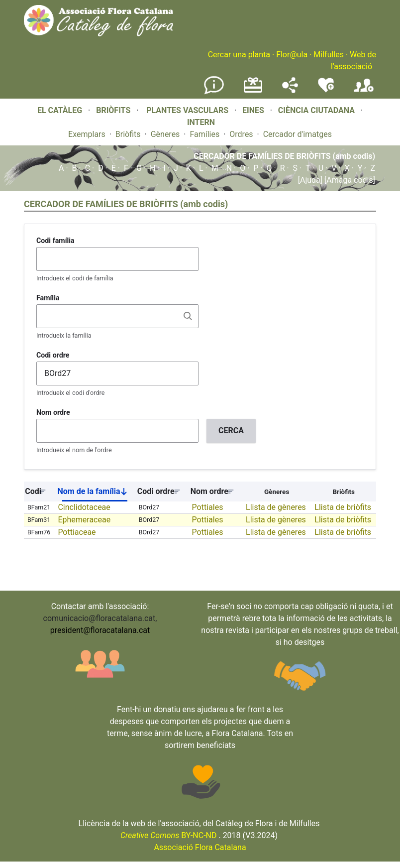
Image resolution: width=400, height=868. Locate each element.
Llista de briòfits (343, 507)
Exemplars (87, 134)
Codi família (55, 241)
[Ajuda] (310, 180)
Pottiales (208, 507)
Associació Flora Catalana (200, 847)
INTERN (201, 122)
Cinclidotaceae (84, 507)
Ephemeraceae (84, 520)
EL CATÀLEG (60, 110)
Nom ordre (53, 412)
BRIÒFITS (114, 110)
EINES (253, 110)
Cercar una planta (239, 55)
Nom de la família (96, 494)
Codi (33, 491)
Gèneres (165, 134)
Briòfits (128, 134)
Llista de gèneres (276, 507)
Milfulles (329, 55)
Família (48, 298)
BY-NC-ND (169, 835)
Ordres (241, 134)
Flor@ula (292, 55)
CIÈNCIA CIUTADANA (316, 110)
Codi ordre (53, 355)
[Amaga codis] (349, 180)
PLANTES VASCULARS (187, 110)
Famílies (204, 134)
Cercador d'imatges (298, 134)
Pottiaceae (77, 532)
